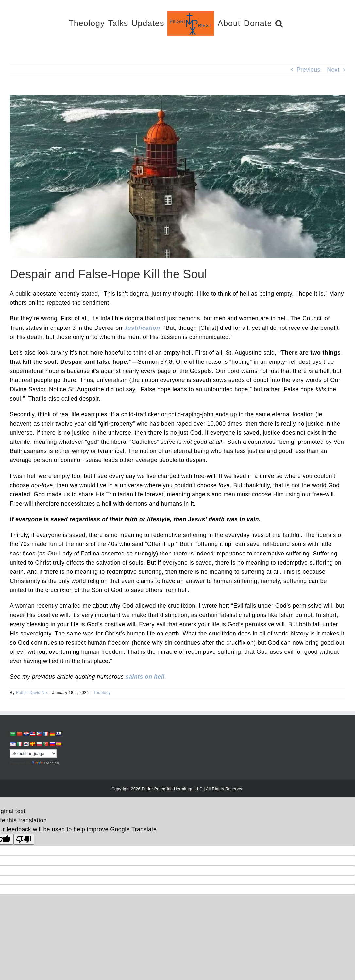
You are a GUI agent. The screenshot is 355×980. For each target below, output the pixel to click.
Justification (142, 328)
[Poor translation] (24, 839)
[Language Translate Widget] (33, 754)
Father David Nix (32, 693)
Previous (308, 70)
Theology (102, 693)
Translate (46, 763)
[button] (279, 23)
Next (333, 70)
